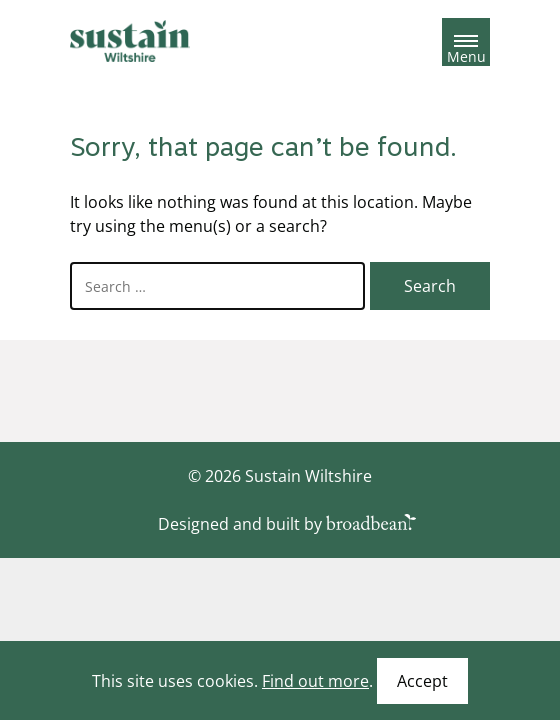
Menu (466, 53)
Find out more (315, 681)
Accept (422, 681)
